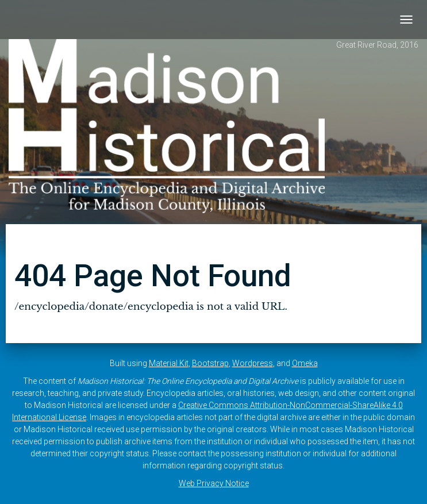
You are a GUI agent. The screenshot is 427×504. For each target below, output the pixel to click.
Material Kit (169, 363)
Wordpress (253, 363)
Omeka (305, 363)
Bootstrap (210, 363)
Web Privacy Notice (214, 483)
